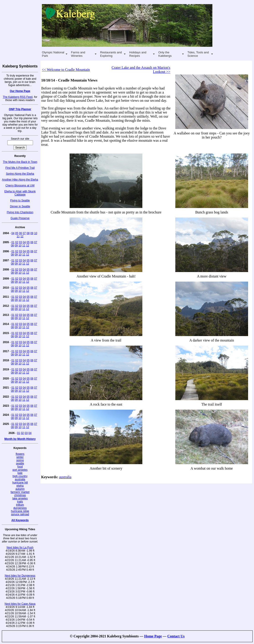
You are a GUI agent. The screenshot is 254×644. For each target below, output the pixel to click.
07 (24, 233)
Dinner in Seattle (20, 206)
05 (17, 233)
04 (13, 233)
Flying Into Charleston (20, 212)
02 (17, 242)
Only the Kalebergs (165, 54)
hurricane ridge (20, 511)
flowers (20, 454)
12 (22, 236)
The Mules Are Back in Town (20, 162)
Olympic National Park (53, 54)
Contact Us (176, 636)
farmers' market (20, 492)
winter (20, 457)
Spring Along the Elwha (20, 174)
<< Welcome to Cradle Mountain (66, 70)
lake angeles (20, 498)
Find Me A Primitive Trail (20, 168)
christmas (20, 495)
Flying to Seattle (20, 201)
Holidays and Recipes (138, 54)
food (20, 467)
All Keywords (20, 520)
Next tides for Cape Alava (20, 604)
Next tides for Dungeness (20, 576)
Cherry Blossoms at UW (20, 186)
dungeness (20, 508)
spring (20, 460)
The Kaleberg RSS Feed (18, 97)
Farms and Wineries (78, 54)
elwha (20, 486)
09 (32, 233)
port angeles (20, 470)
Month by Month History (20, 439)
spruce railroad (20, 514)
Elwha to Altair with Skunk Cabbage (20, 193)
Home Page (153, 636)
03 (20, 242)
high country (20, 476)
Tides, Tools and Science (198, 54)
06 (20, 233)
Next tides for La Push (20, 547)
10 (36, 233)
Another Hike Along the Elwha (20, 180)
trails (20, 502)
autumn (20, 489)
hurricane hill (20, 483)
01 (13, 242)
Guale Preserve (20, 218)
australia (20, 479)
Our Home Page (20, 91)
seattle (20, 463)
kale (20, 473)
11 (18, 236)
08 (28, 233)
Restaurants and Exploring (111, 54)
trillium (20, 505)
